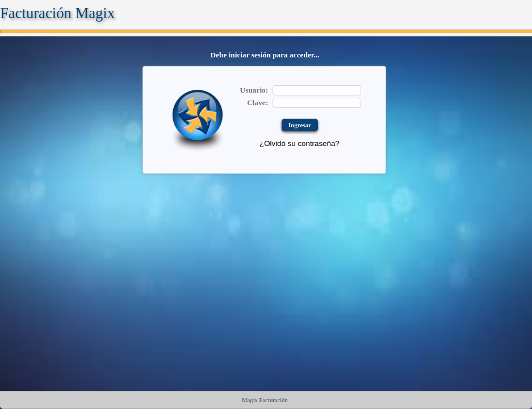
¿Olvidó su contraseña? (299, 143)
